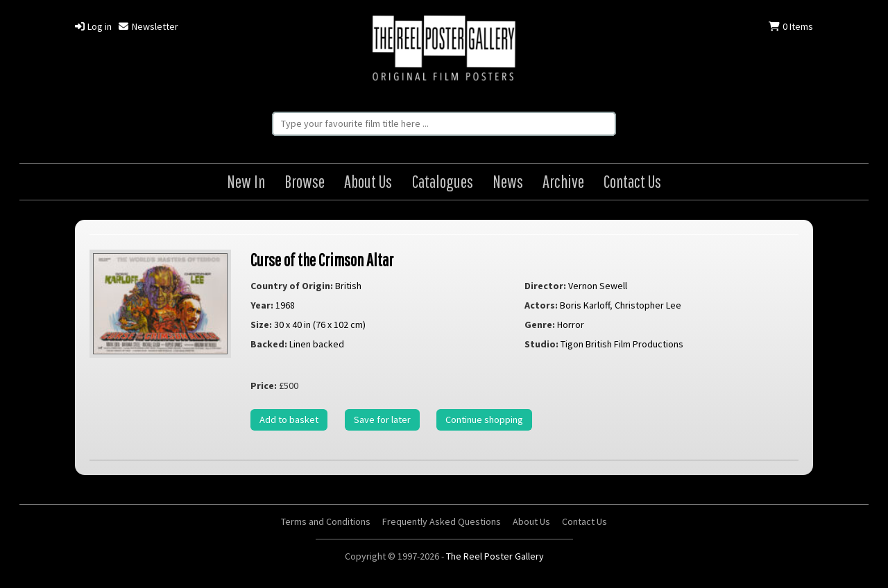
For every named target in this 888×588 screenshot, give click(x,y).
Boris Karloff (585, 305)
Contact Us (632, 181)
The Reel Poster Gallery (444, 50)
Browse (305, 181)
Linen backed (317, 344)
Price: (264, 386)
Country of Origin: (292, 286)
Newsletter (148, 26)
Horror (571, 325)
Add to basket (289, 420)
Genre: (540, 325)
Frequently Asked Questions (442, 521)
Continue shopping (484, 420)
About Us (368, 181)
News (508, 181)
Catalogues (443, 181)
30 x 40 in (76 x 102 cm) (320, 325)
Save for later (382, 420)
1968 (285, 305)
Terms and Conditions (326, 521)
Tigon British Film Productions (622, 344)
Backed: (269, 344)
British (348, 286)
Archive (563, 181)
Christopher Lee (648, 305)
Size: (261, 325)
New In (246, 181)
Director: (545, 286)
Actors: (541, 305)
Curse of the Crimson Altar (322, 260)
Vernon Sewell (598, 286)
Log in (93, 26)
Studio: (541, 344)
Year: (262, 305)
